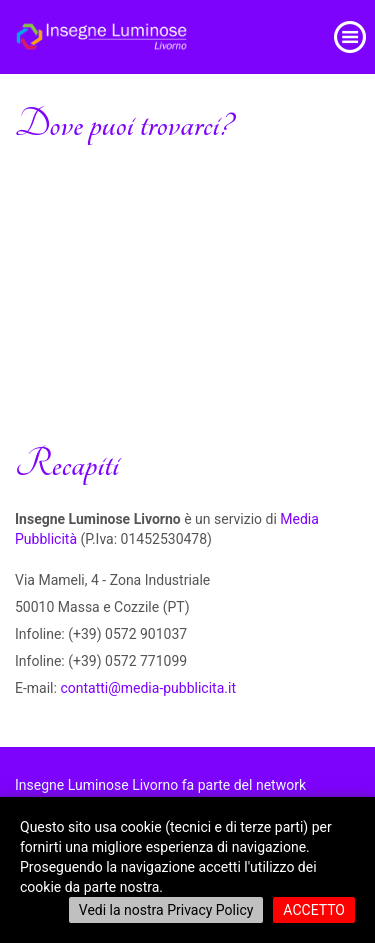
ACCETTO (314, 910)
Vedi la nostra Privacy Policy (166, 910)
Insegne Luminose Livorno (96, 785)
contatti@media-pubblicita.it (148, 688)
